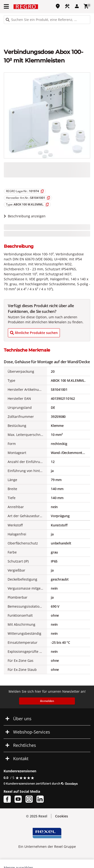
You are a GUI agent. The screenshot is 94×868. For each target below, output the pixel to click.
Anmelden (47, 701)
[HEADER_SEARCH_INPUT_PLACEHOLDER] (47, 20)
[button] (7, 6)
